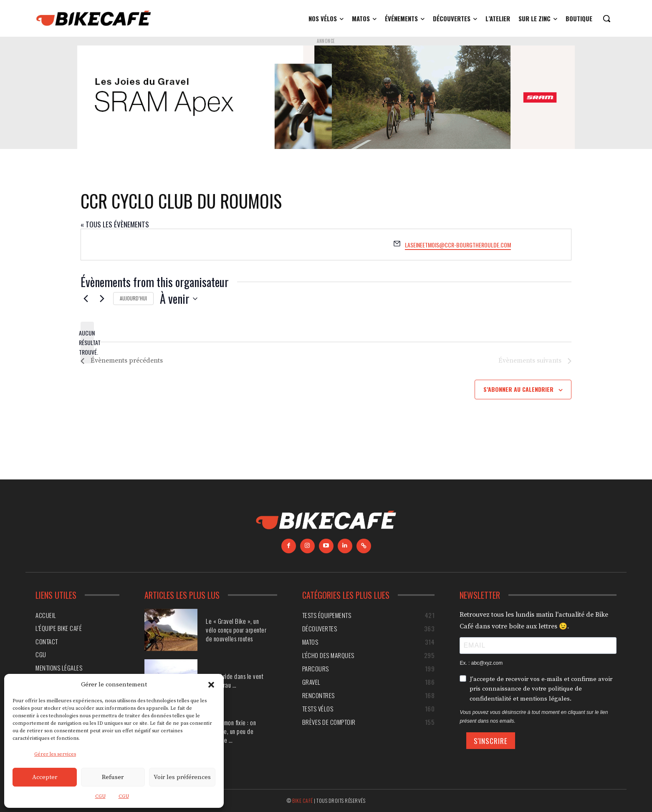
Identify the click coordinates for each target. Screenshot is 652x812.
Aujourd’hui (133, 298)
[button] (211, 685)
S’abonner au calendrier (518, 389)
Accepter (45, 777)
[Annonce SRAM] (326, 97)
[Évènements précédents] (86, 299)
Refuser (113, 777)
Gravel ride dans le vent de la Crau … (235, 680)
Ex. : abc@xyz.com (481, 663)
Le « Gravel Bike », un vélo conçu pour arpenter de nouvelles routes (236, 630)
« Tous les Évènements (115, 224)
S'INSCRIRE (491, 741)
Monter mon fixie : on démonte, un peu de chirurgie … (231, 731)
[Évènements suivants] (102, 299)
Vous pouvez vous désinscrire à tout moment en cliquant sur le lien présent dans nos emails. (534, 717)
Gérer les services (55, 754)
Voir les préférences (182, 777)
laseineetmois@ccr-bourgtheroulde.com (458, 245)
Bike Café (303, 801)
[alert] (87, 343)
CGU (100, 796)
